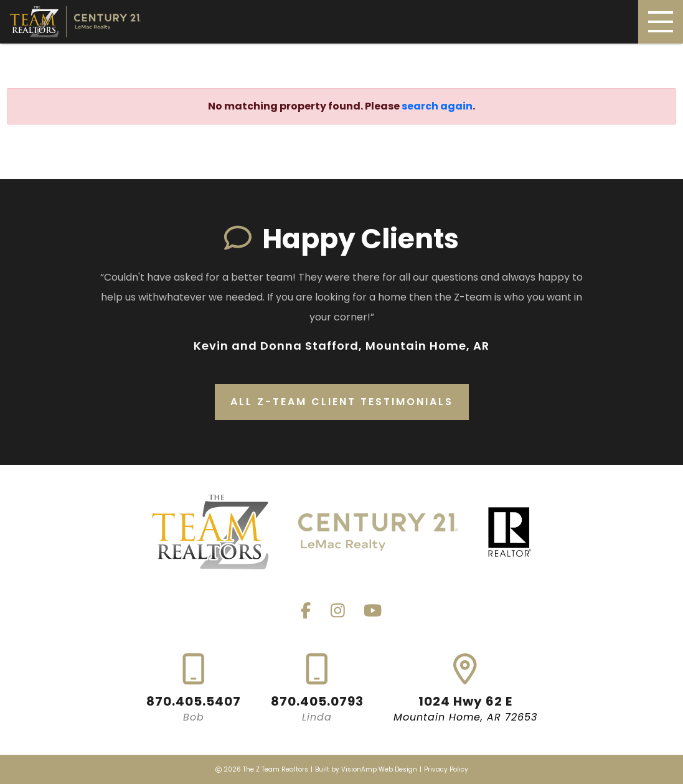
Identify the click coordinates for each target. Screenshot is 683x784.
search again (437, 106)
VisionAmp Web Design (379, 769)
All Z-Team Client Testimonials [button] (342, 402)
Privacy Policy (446, 769)
